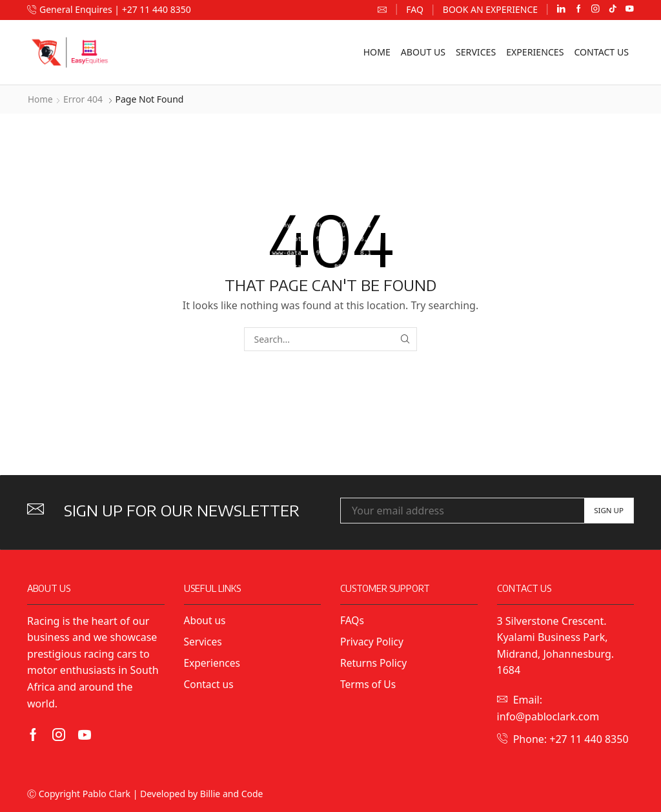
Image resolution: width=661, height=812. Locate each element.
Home (377, 52)
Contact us (601, 52)
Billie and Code (232, 794)
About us (423, 52)
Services (476, 52)
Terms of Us (369, 685)
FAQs (352, 620)
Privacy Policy (374, 642)
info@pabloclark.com (548, 716)
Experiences (535, 52)
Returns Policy (374, 664)
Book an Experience (490, 9)
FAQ (415, 9)
